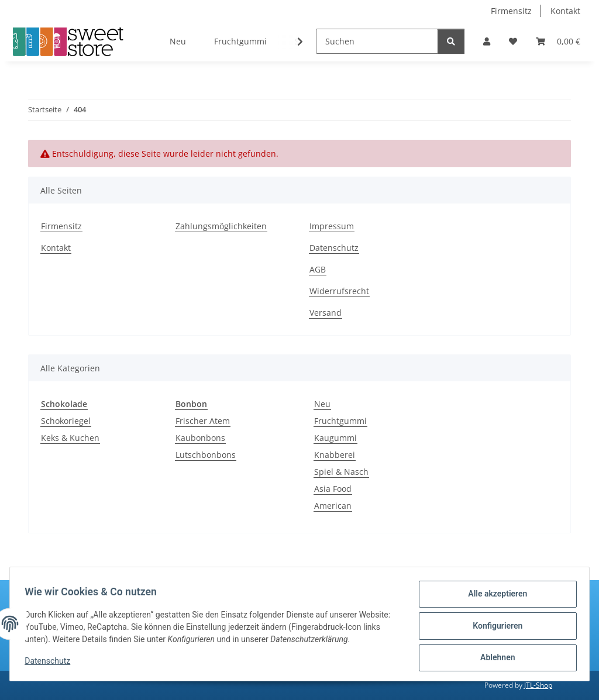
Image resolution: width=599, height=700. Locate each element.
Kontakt (565, 11)
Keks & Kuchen (70, 438)
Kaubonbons (200, 438)
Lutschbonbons (206, 455)
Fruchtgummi (340, 421)
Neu (322, 404)
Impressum (332, 226)
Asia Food (333, 489)
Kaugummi (335, 438)
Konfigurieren (493, 628)
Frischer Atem (203, 421)
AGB (318, 269)
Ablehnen (493, 658)
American (333, 506)
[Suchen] (377, 41)
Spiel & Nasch (341, 472)
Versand (326, 313)
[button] (487, 41)
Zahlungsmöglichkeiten (221, 226)
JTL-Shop (538, 685)
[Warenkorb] (558, 41)
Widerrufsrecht (339, 291)
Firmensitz (511, 11)
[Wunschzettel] (513, 41)
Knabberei (335, 455)
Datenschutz (51, 664)
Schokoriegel (66, 421)
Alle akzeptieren (493, 598)
